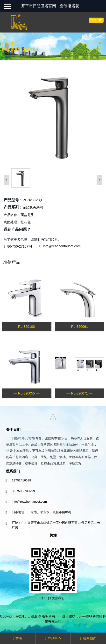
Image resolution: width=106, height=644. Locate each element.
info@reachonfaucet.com (62, 246)
